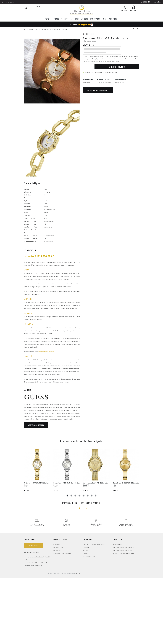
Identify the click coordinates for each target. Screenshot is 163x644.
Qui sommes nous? (59, 613)
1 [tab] (68, 561)
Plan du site (57, 610)
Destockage (114, 19)
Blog (105, 19)
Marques (84, 19)
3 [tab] (76, 561)
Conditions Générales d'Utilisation (123, 613)
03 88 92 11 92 (146, 2)
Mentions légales (118, 610)
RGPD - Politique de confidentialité (123, 619)
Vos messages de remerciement (62, 619)
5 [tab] (83, 561)
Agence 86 (77, 639)
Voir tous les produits (36, 491)
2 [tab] (72, 561)
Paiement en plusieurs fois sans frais (94, 610)
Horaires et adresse (8, 2)
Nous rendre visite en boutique (98, 90)
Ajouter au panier (117, 67)
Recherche (33, 8)
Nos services (95, 19)
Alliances (65, 19)
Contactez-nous (33, 611)
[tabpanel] (37, 536)
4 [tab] (80, 561)
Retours (86, 616)
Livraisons (86, 613)
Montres (48, 19)
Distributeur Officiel (89, 622)
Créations (75, 19)
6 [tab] (87, 561)
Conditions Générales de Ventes (122, 616)
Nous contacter (158, 2)
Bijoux (56, 19)
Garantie (86, 619)
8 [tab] (95, 561)
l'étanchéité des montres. (46, 417)
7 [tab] (91, 561)
